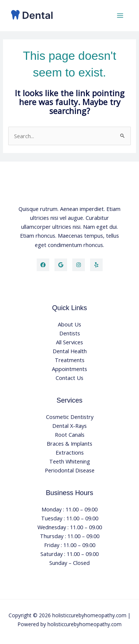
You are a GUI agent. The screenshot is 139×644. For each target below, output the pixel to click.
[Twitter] (61, 265)
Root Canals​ (70, 435)
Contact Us (69, 378)
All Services (69, 342)
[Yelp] (96, 265)
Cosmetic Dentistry (70, 417)
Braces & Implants (69, 443)
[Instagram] (79, 265)
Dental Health (70, 351)
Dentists (70, 333)
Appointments (69, 369)
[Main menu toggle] (120, 16)
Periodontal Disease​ (70, 470)
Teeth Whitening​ (70, 461)
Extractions (70, 452)
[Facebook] (43, 265)
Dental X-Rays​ (69, 426)
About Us (69, 324)
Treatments (70, 360)
